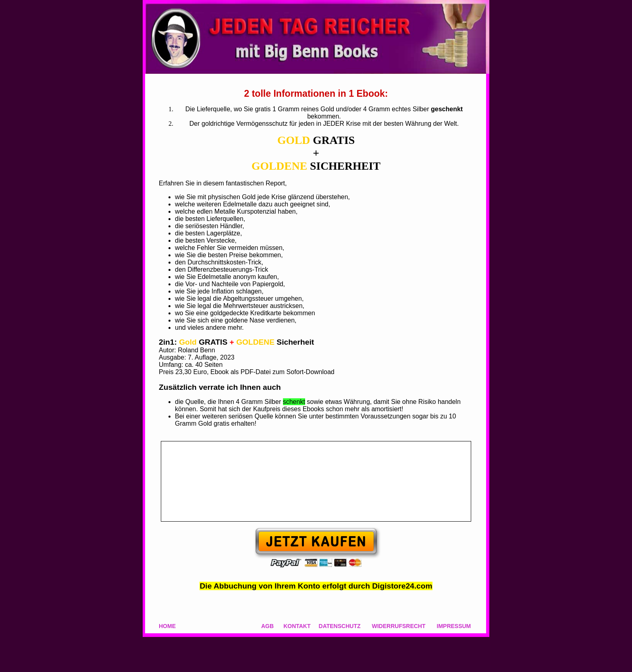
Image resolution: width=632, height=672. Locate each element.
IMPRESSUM (454, 626)
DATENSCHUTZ (340, 626)
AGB (267, 626)
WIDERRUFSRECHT (399, 626)
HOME (167, 626)
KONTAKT (297, 626)
